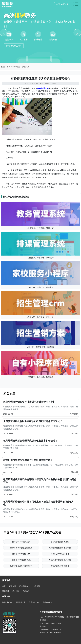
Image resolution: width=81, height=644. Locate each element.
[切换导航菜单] (76, 4)
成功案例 (5, 591)
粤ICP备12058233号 (54, 633)
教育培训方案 (34, 602)
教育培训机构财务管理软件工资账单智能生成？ (28, 460)
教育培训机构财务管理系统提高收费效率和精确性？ (30, 441)
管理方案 (74, 414)
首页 (9, 67)
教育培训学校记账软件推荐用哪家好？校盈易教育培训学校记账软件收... (39, 503)
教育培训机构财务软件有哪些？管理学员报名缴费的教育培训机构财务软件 (40, 481)
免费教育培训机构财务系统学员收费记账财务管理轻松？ (33, 421)
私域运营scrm (24, 586)
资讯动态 (26, 591)
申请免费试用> (63, 4)
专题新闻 (37, 586)
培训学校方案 (20, 602)
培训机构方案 (7, 602)
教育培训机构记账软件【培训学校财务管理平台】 (29, 402)
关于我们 (16, 591)
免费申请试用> (14, 46)
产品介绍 (12, 586)
